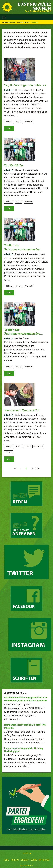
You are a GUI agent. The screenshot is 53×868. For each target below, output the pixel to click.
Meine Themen (25, 22)
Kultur (35, 22)
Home (6, 860)
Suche (34, 860)
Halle (18, 447)
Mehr (9, 128)
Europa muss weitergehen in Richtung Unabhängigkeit (24, 750)
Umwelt (28, 122)
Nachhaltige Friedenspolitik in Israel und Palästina (25, 726)
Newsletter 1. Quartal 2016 (22, 410)
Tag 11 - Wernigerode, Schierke (25, 85)
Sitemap (25, 860)
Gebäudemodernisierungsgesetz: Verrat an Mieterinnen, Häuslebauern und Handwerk (26, 699)
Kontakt (15, 860)
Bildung (9, 122)
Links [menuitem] (26, 853)
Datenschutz (26, 866)
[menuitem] (6, 859)
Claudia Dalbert (9, 22)
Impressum (44, 860)
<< (15, 468)
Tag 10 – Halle (14, 165)
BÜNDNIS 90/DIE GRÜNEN (34, 6)
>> (38, 468)
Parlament (38, 447)
